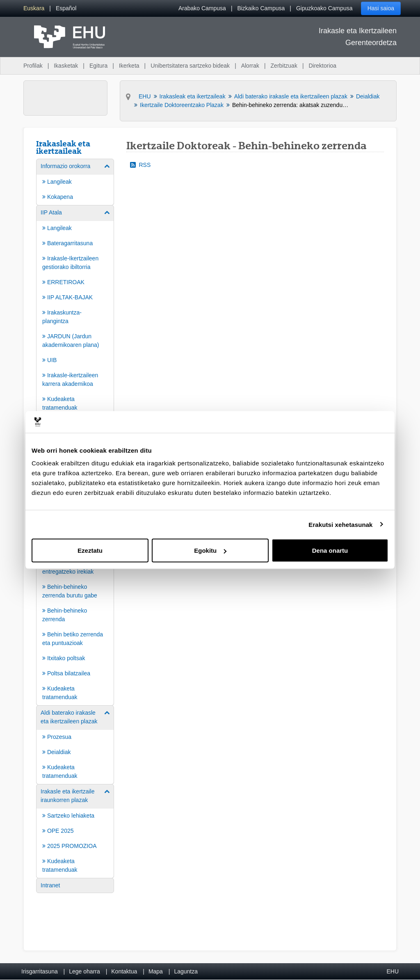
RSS (140, 165)
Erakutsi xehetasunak (340, 524)
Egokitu (210, 550)
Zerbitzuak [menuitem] (284, 66)
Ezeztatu (90, 550)
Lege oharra (84, 971)
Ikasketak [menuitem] (66, 66)
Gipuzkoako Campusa (324, 8)
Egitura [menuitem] (98, 66)
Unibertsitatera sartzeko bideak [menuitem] (190, 66)
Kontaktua (124, 971)
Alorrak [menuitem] (250, 66)
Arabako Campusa (202, 8)
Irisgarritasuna (40, 971)
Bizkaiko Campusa (261, 8)
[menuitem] (34, 8)
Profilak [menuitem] (33, 66)
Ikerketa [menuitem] (129, 66)
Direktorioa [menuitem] (322, 66)
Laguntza (186, 971)
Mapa (156, 971)
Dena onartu (330, 550)
